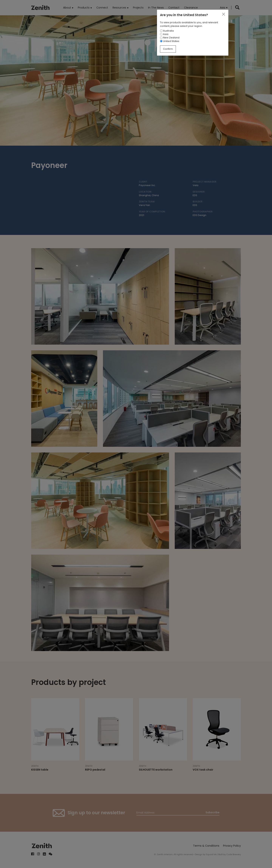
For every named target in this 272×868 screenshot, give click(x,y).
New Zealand (170, 38)
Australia (167, 31)
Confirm (168, 49)
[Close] (223, 14)
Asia (164, 34)
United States (170, 41)
